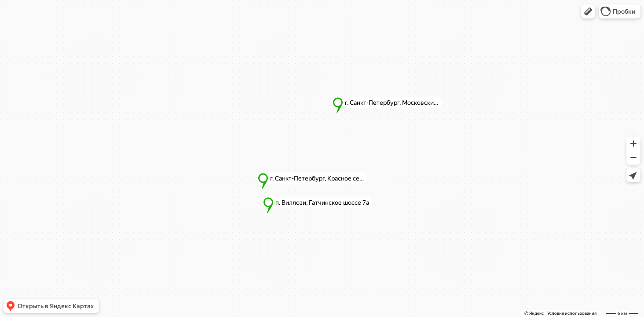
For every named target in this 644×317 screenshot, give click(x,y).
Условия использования (572, 313)
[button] (588, 11)
